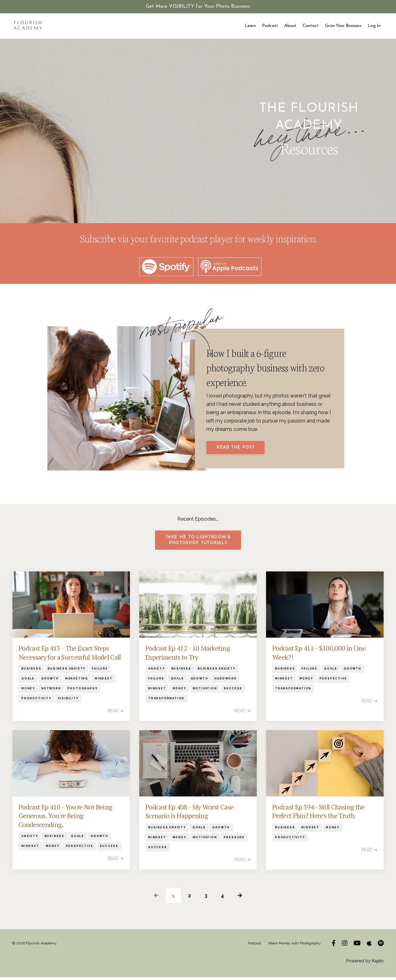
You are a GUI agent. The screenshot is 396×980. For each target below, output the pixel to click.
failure (100, 672)
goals (28, 682)
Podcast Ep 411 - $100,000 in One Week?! (319, 656)
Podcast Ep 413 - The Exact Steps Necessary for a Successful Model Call (70, 656)
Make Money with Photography (295, 946)
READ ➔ (116, 714)
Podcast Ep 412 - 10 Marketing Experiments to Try (188, 656)
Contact (311, 26)
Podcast (270, 26)
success (233, 692)
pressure (234, 840)
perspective (333, 682)
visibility (68, 701)
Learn (250, 26)
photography (83, 692)
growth (50, 682)
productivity (36, 701)
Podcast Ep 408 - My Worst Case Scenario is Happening (189, 814)
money (28, 692)
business (31, 672)
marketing (77, 682)
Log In (374, 26)
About (290, 26)
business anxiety (67, 672)
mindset (104, 682)
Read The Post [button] (236, 449)
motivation (205, 692)
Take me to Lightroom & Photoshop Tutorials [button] (198, 543)
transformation (166, 701)
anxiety (157, 672)
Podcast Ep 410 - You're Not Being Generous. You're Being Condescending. (65, 819)
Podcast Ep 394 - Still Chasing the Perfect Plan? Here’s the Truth (319, 814)
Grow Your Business (343, 26)
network (51, 692)
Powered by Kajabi (365, 964)
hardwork (225, 682)
